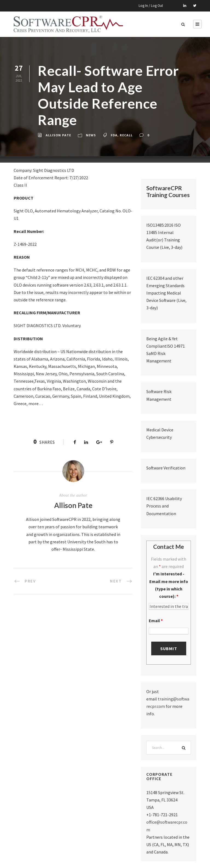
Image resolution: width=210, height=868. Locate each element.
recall (126, 135)
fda (114, 135)
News (91, 135)
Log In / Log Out (151, 6)
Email (156, 621)
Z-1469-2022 (25, 244)
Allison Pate (58, 135)
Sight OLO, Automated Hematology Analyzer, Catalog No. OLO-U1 (73, 214)
